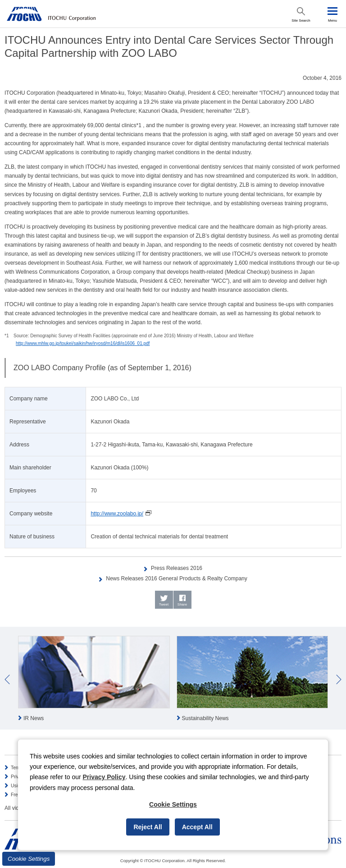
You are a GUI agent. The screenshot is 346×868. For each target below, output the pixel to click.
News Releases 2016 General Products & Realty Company (177, 579)
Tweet (164, 604)
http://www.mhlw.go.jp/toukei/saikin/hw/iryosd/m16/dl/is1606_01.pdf (83, 343)
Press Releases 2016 (177, 568)
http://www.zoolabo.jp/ (117, 514)
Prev (7, 680)
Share (182, 604)
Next (339, 680)
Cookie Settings (29, 859)
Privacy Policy (104, 777)
